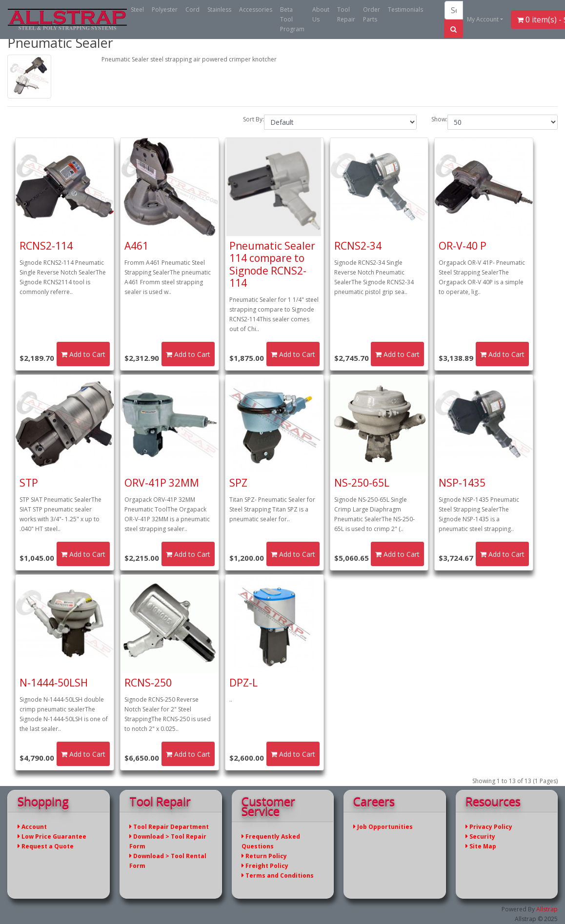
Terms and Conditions (278, 875)
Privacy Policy (489, 827)
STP (29, 483)
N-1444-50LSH (54, 683)
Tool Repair (346, 14)
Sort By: (253, 119)
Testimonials (405, 10)
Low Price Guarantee (52, 836)
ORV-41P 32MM (162, 483)
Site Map (481, 846)
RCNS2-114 (46, 246)
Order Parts (372, 14)
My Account (483, 19)
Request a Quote (46, 846)
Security (480, 836)
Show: (439, 119)
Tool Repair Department (169, 827)
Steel (137, 10)
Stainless (219, 10)
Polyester (165, 10)
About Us (321, 14)
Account (32, 827)
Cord (192, 10)
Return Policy (264, 856)
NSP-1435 (462, 483)
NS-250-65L (362, 483)
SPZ (238, 483)
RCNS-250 (148, 683)
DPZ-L (243, 683)
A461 (136, 246)
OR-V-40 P (463, 246)
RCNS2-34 (358, 246)
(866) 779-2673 (434, 20)
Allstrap (547, 909)
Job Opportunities (383, 827)
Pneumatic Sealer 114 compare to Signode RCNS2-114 (272, 264)
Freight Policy (265, 866)
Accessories (256, 10)
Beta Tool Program (292, 19)
